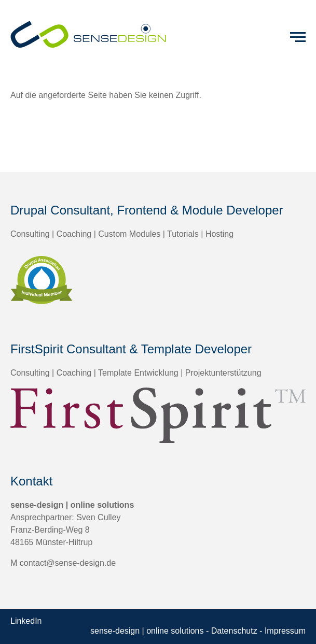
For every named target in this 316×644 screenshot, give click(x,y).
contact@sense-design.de (68, 563)
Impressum (285, 631)
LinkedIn (26, 621)
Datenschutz (234, 631)
